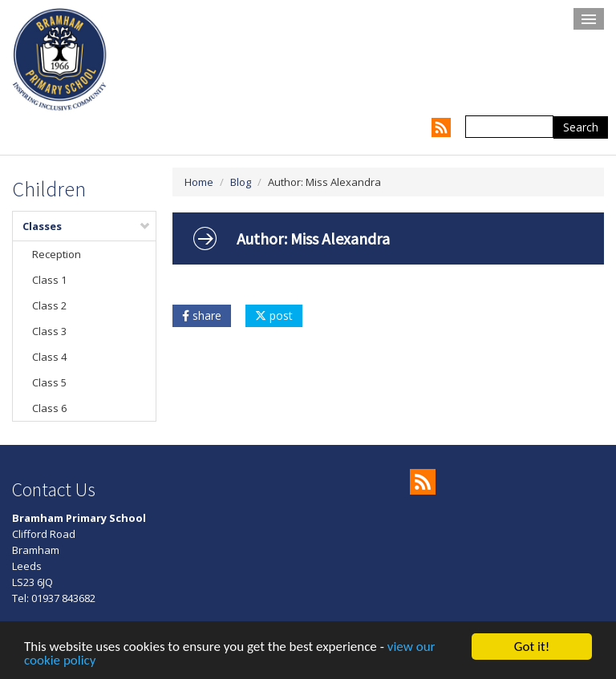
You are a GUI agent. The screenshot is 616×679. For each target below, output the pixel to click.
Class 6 (49, 408)
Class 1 (49, 280)
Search (581, 127)
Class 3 (49, 331)
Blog (241, 182)
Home (199, 182)
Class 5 (49, 382)
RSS (441, 127)
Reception (57, 254)
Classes (87, 226)
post (274, 315)
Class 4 (49, 357)
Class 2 (49, 305)
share (202, 315)
